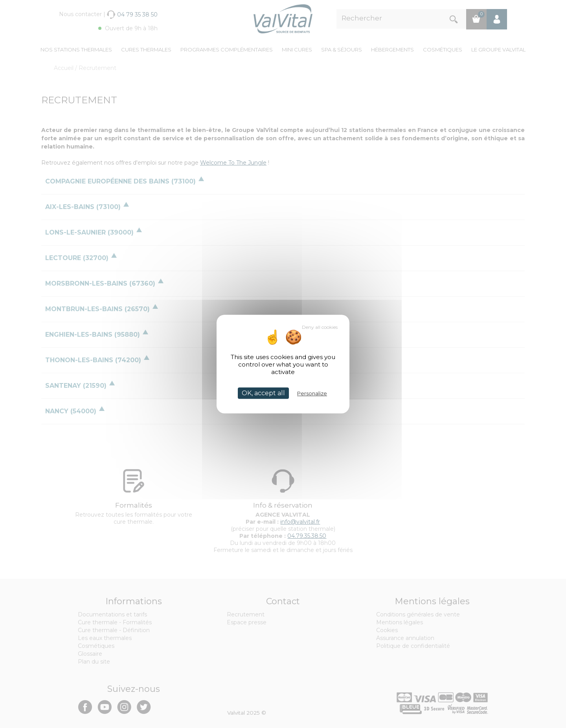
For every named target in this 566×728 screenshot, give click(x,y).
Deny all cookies (320, 327)
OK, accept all (263, 393)
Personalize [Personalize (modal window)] (312, 393)
